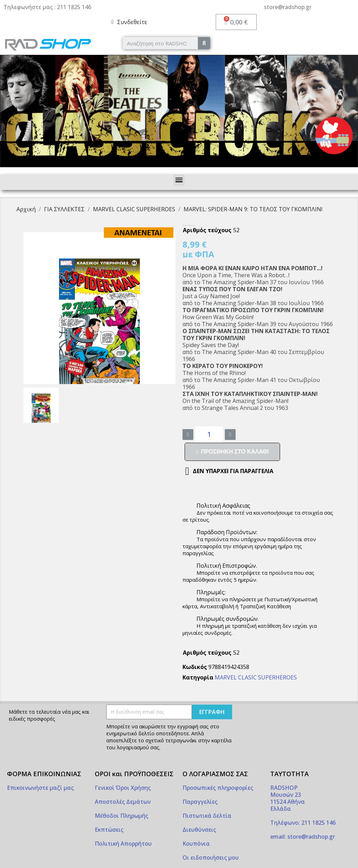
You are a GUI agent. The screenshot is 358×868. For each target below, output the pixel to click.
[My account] (129, 22)
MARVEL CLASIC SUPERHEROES (256, 677)
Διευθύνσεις (199, 830)
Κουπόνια (196, 844)
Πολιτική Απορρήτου (123, 844)
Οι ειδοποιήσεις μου (211, 858)
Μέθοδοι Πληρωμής (121, 816)
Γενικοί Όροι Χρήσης (123, 788)
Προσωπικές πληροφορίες (218, 788)
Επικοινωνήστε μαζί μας (40, 788)
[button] (232, 452)
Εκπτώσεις (109, 830)
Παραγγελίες (200, 802)
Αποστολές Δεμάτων (123, 802)
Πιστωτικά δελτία (207, 816)
